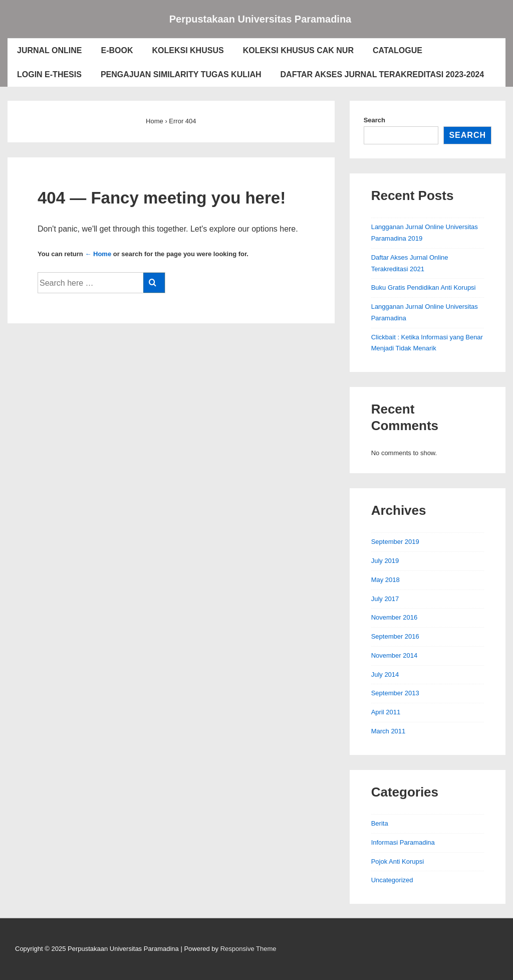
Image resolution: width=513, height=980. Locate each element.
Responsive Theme (248, 949)
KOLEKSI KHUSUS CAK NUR (298, 50)
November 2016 (395, 617)
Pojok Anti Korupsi (398, 861)
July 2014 (385, 674)
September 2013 (395, 693)
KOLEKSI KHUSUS (188, 50)
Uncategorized (392, 880)
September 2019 (395, 542)
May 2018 (386, 580)
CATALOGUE (398, 50)
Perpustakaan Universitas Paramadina (261, 19)
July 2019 (385, 561)
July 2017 (385, 599)
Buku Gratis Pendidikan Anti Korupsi (424, 287)
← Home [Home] (98, 254)
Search (374, 120)
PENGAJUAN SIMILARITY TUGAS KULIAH (181, 74)
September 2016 (395, 636)
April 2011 (386, 712)
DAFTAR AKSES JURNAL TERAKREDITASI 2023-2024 (382, 74)
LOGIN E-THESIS (49, 74)
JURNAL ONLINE (50, 50)
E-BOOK (117, 50)
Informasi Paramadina (403, 842)
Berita (380, 823)
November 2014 (395, 655)
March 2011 (389, 731)
